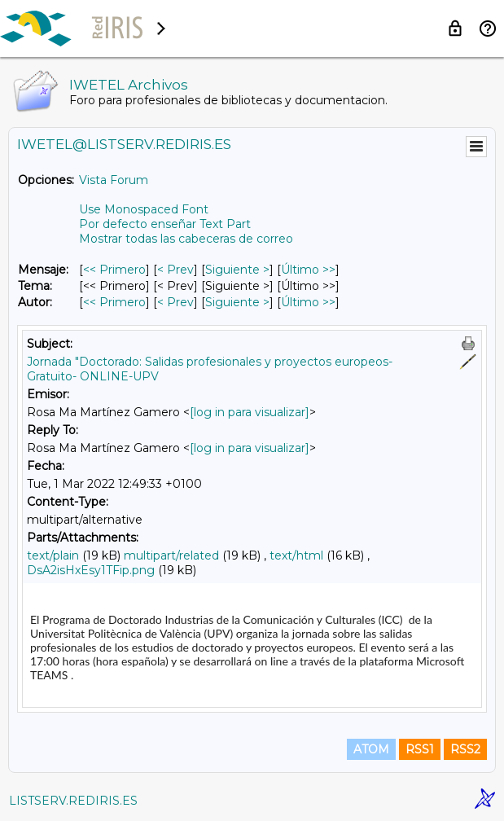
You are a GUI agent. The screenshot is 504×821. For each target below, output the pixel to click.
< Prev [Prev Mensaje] (175, 270)
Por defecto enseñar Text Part (165, 224)
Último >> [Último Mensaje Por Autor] (308, 302)
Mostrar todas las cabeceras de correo (186, 239)
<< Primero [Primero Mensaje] (114, 270)
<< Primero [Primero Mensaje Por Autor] (114, 302)
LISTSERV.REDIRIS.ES (73, 801)
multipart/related (171, 555)
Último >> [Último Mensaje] (308, 270)
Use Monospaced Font (144, 209)
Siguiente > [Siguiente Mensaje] (237, 270)
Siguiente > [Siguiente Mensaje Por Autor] (237, 302)
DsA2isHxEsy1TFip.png (91, 570)
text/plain (53, 555)
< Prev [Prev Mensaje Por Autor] (175, 302)
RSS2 (465, 749)
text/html (296, 555)
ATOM (371, 749)
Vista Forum (114, 180)
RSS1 (420, 749)
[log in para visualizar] (250, 412)
